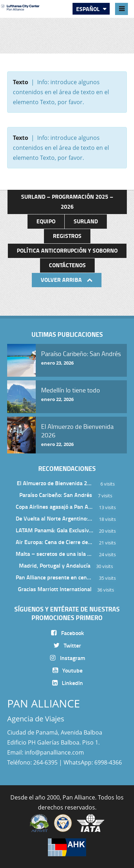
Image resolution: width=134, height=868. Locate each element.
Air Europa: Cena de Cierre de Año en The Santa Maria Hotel (55, 542)
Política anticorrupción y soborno (67, 250)
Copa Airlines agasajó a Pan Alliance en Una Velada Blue (55, 506)
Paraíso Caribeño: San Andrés (56, 495)
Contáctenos (67, 265)
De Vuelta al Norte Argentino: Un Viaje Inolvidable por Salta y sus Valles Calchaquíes (55, 518)
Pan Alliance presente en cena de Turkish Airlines (55, 577)
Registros (67, 236)
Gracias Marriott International (55, 589)
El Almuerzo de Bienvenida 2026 (56, 483)
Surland (86, 221)
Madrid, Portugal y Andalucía (55, 565)
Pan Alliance (79, 797)
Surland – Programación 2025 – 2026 (67, 201)
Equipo (46, 221)
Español (89, 9)
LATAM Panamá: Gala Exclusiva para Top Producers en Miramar (55, 530)
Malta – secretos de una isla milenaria (55, 554)
